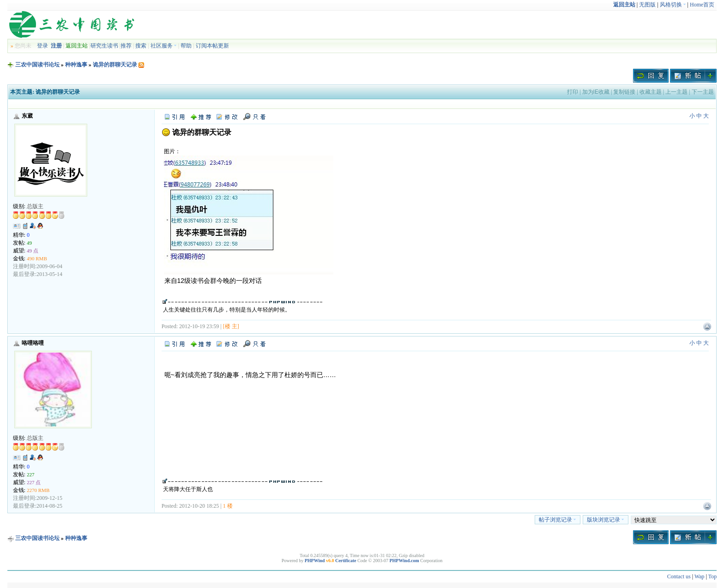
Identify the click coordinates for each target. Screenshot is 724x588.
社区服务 (164, 46)
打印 (573, 92)
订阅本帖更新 (212, 46)
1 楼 (228, 506)
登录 (42, 46)
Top (713, 576)
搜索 (141, 46)
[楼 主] (231, 326)
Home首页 (702, 5)
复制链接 (624, 92)
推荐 (126, 46)
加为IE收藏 (596, 92)
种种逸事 (76, 65)
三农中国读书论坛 (37, 65)
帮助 (186, 46)
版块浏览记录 (606, 520)
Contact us (679, 576)
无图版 (647, 5)
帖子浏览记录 (558, 520)
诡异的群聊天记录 (115, 65)
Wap (700, 576)
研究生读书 (104, 46)
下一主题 (703, 92)
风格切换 (673, 5)
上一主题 (676, 92)
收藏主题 (651, 92)
